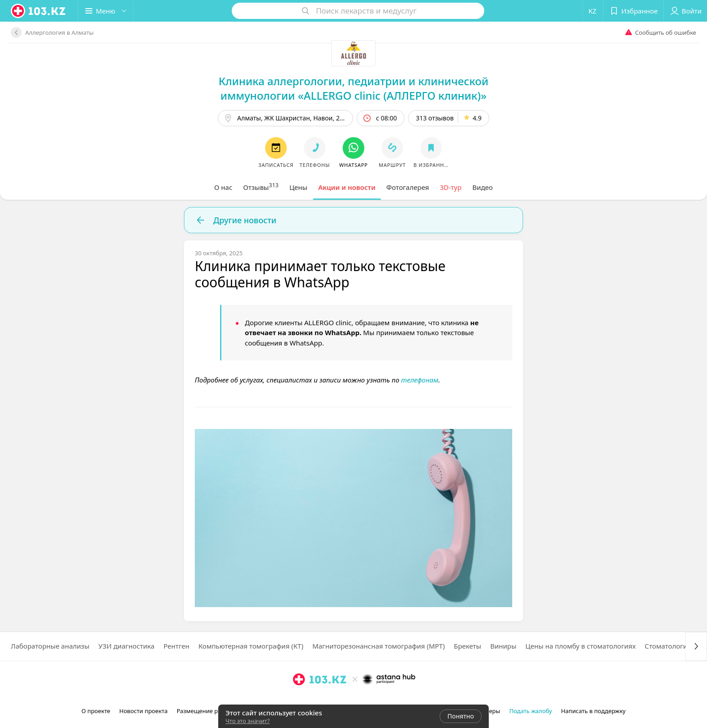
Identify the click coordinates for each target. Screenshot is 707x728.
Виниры (503, 646)
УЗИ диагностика (126, 646)
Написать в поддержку (593, 711)
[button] (106, 11)
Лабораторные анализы (50, 646)
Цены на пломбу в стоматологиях (581, 646)
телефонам (420, 380)
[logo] (39, 11)
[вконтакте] (324, 699)
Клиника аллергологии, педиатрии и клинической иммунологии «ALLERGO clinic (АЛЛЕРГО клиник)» (354, 88)
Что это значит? (248, 721)
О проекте (96, 711)
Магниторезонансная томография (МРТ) (379, 646)
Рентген (177, 646)
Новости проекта (143, 711)
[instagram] (299, 699)
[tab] (223, 187)
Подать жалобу (530, 711)
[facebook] (312, 699)
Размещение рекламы (208, 711)
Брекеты (467, 646)
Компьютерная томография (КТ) (251, 646)
